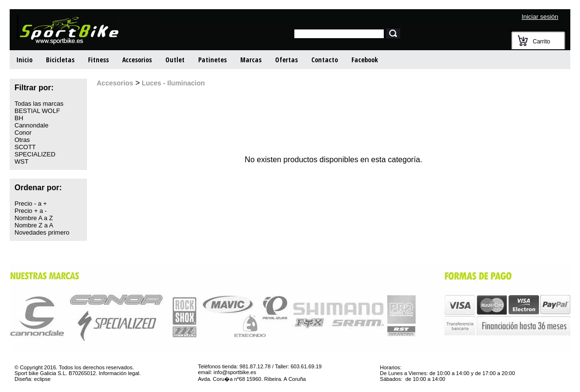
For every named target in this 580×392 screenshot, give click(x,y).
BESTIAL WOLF (37, 111)
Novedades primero (42, 232)
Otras (22, 140)
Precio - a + (31, 203)
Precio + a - (31, 211)
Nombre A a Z (34, 218)
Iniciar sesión (540, 17)
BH (19, 118)
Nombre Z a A (34, 225)
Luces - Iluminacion (172, 83)
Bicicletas (60, 60)
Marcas (251, 60)
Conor (23, 133)
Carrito (541, 42)
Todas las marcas (39, 104)
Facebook (365, 60)
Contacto (325, 60)
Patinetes (212, 60)
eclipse (42, 379)
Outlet (175, 60)
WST (22, 161)
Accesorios (137, 60)
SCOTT (25, 147)
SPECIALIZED (35, 154)
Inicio (24, 60)
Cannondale (31, 125)
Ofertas (286, 60)
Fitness (98, 60)
